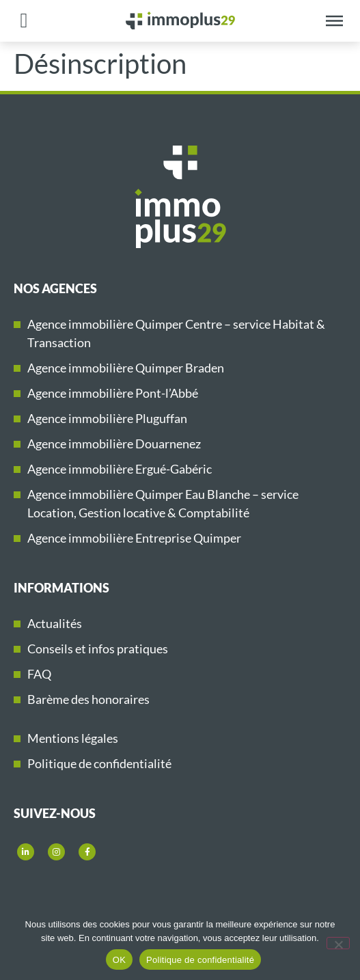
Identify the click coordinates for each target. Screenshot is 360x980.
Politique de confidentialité (99, 763)
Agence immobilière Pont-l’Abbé (113, 393)
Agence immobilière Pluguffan (107, 418)
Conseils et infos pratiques (98, 649)
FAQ (39, 674)
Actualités (55, 623)
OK (119, 960)
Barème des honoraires (88, 699)
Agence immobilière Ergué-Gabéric (120, 469)
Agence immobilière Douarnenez (114, 444)
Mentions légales (73, 738)
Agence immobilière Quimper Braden (126, 368)
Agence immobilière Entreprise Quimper (134, 538)
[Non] (338, 943)
